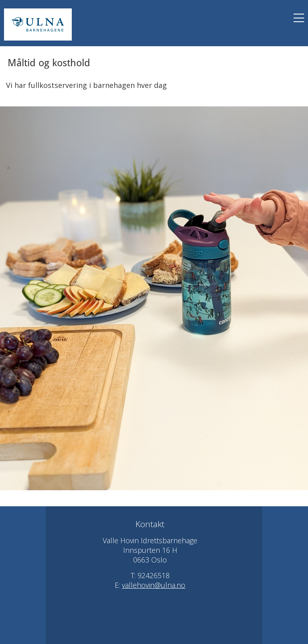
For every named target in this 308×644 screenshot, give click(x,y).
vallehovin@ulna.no (154, 585)
